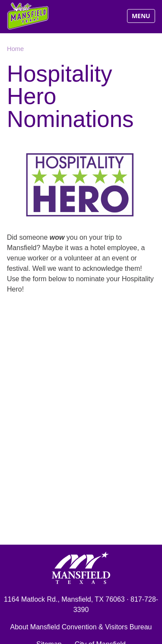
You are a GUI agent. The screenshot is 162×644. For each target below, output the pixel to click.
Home (15, 49)
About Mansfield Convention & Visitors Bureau (81, 627)
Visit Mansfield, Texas (28, 16)
